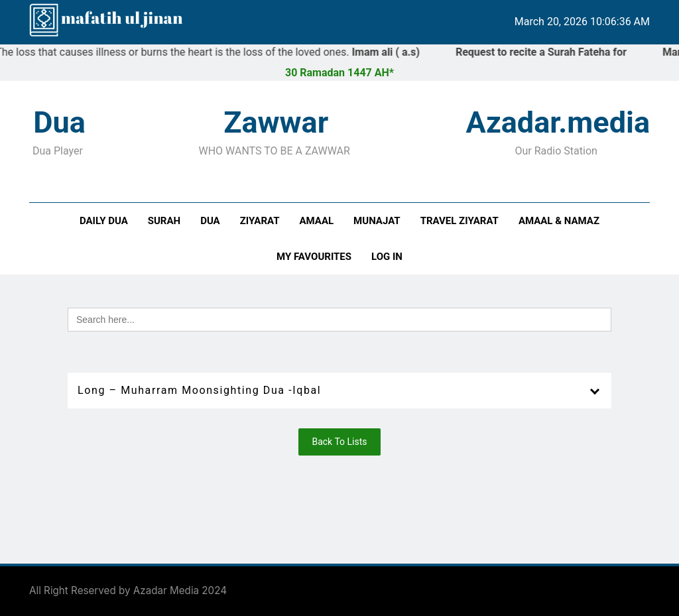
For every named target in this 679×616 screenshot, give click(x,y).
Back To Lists (339, 442)
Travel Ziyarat (460, 221)
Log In (387, 257)
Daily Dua (104, 221)
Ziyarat (260, 221)
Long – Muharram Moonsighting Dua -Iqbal (199, 390)
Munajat (377, 221)
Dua (210, 221)
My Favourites (314, 257)
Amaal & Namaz (559, 221)
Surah (164, 221)
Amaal (316, 221)
